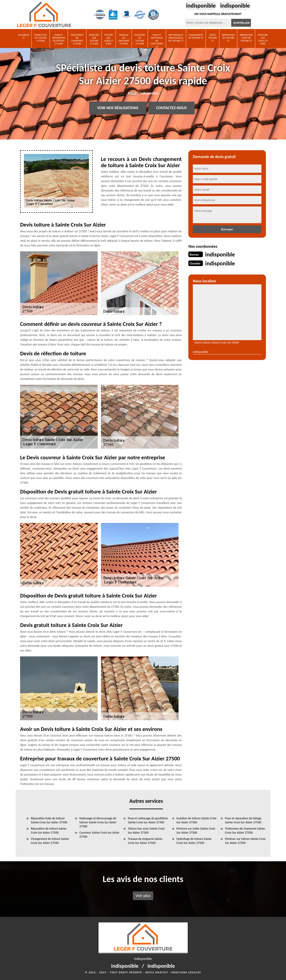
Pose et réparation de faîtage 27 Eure (59, 39)
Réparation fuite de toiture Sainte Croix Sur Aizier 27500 (49, 820)
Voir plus (143, 896)
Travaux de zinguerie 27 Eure (124, 39)
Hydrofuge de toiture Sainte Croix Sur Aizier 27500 (194, 841)
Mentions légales (186, 972)
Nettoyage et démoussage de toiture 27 (176, 38)
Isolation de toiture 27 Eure (140, 39)
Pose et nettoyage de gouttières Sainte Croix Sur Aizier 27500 (148, 820)
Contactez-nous (171, 108)
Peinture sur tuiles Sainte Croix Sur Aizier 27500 (196, 831)
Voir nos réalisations (118, 108)
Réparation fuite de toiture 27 (246, 38)
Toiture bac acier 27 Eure (109, 39)
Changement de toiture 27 (196, 36)
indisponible (201, 6)
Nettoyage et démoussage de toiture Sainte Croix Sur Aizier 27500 (98, 822)
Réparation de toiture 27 (228, 38)
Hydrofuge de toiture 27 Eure (41, 38)
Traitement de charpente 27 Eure (77, 39)
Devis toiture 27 (213, 38)
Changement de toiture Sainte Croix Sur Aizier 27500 (50, 841)
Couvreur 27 (24, 36)
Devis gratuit (157, 972)
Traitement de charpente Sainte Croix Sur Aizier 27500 (245, 831)
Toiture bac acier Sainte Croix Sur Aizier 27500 (146, 831)
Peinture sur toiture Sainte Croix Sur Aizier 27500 (245, 841)
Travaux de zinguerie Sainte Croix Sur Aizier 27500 (145, 841)
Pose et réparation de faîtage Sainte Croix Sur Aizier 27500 (243, 820)
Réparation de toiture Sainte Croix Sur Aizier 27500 (49, 831)
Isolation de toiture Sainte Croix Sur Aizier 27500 (196, 820)
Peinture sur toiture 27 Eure (94, 39)
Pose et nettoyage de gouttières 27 (157, 41)
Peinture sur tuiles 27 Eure (263, 39)
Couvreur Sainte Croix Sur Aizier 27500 (99, 835)
